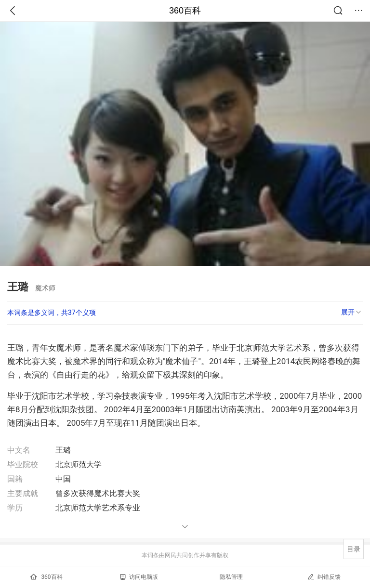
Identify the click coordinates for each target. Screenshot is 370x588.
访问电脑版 (139, 577)
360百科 (185, 11)
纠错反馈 (324, 577)
